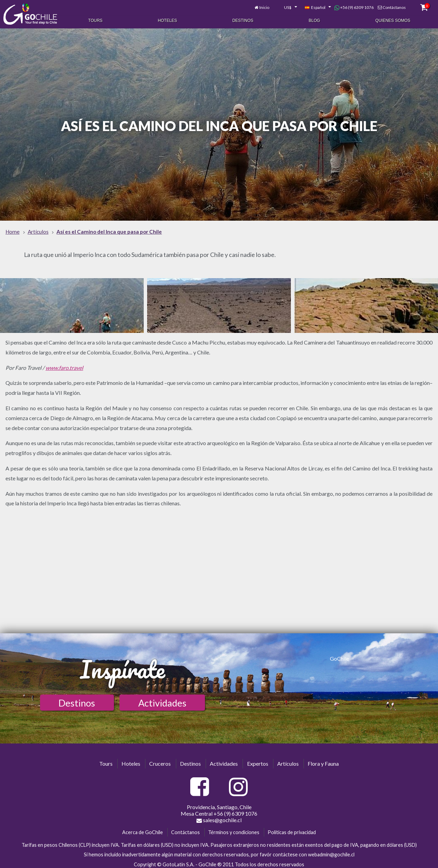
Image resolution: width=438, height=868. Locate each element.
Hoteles (167, 20)
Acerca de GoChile (143, 829)
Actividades (162, 700)
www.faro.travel (64, 365)
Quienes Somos (393, 20)
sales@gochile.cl (219, 817)
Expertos (258, 760)
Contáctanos (394, 6)
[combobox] (287, 6)
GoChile (339, 655)
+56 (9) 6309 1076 (354, 6)
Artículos (288, 760)
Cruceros (160, 760)
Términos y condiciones (234, 829)
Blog (314, 20)
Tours (95, 20)
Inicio (264, 6)
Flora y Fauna (323, 760)
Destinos (243, 20)
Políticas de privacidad (292, 829)
